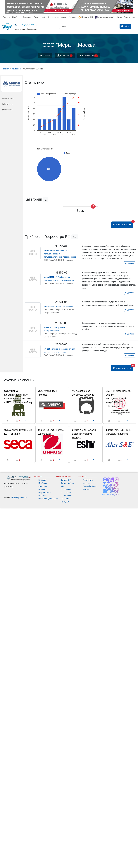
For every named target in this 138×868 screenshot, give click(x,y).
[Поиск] (88, 26)
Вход (120, 17)
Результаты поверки (57, 17)
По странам (66, 489)
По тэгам (65, 499)
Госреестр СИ (40, 17)
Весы (80, 211)
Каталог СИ (66, 480)
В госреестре (89, 56)
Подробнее (130, 263)
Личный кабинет (90, 486)
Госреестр (7, 110)
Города (42, 489)
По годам (65, 502)
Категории (65, 56)
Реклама (72, 17)
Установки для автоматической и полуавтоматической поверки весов (60, 254)
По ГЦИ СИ (66, 492)
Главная (6, 17)
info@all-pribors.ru (19, 497)
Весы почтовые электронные (58, 306)
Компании (27, 17)
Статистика (8, 98)
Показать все (123, 224)
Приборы (16, 17)
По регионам (66, 496)
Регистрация (130, 17)
